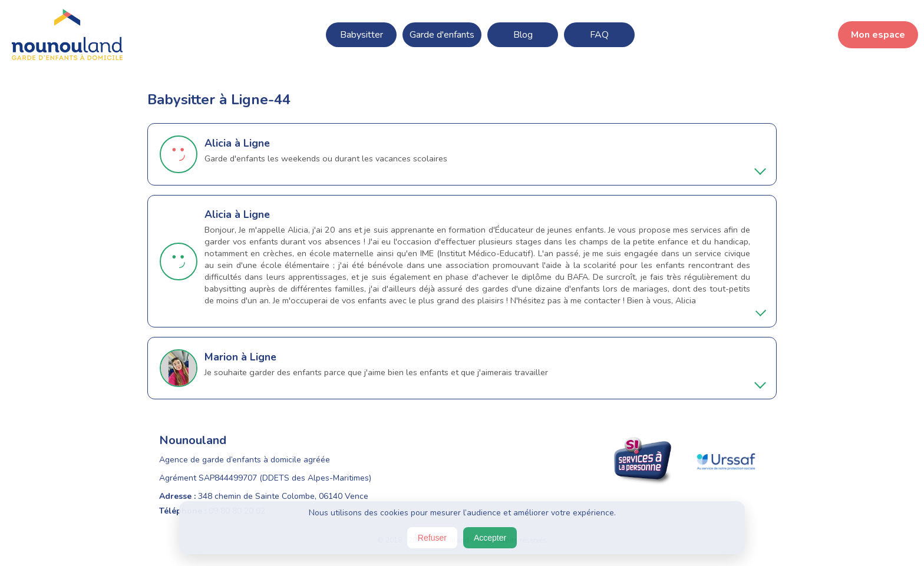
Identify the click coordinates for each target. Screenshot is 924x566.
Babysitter (362, 35)
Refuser (432, 538)
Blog (523, 35)
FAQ (599, 35)
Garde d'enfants (442, 35)
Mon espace (878, 35)
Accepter (490, 538)
